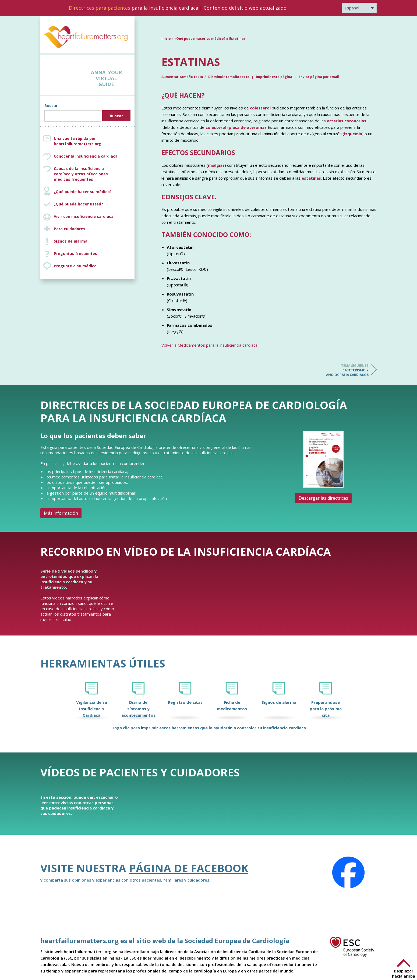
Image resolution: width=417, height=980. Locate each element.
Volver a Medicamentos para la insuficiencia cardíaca (209, 345)
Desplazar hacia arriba (404, 974)
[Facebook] (348, 872)
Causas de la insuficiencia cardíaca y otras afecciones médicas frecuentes (93, 174)
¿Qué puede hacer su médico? (83, 192)
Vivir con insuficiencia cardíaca (84, 216)
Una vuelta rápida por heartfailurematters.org (78, 141)
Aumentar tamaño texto (182, 77)
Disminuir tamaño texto (229, 77)
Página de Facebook (189, 868)
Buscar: (52, 106)
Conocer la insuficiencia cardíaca (86, 156)
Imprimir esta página (274, 77)
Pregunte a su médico (75, 266)
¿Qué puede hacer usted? (78, 204)
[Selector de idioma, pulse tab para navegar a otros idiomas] (359, 8)
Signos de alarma (71, 241)
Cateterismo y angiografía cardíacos (347, 370)
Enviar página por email (319, 77)
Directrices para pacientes (100, 8)
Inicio (166, 39)
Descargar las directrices (323, 498)
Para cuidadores (70, 229)
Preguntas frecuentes (75, 253)
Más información (61, 513)
